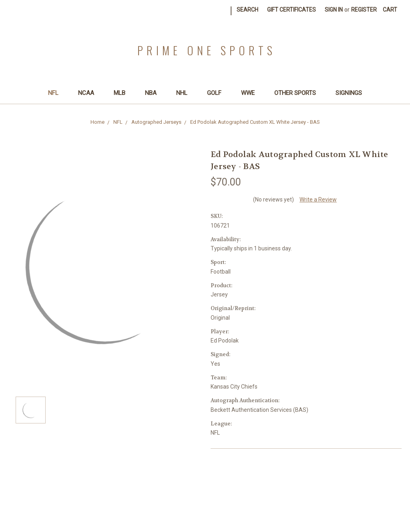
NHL (185, 93)
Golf (218, 93)
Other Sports (298, 93)
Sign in (334, 10)
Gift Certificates (291, 10)
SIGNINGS (349, 93)
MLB (123, 93)
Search (247, 10)
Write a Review (318, 199)
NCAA (89, 93)
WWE (251, 93)
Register (364, 10)
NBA (154, 93)
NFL (57, 93)
